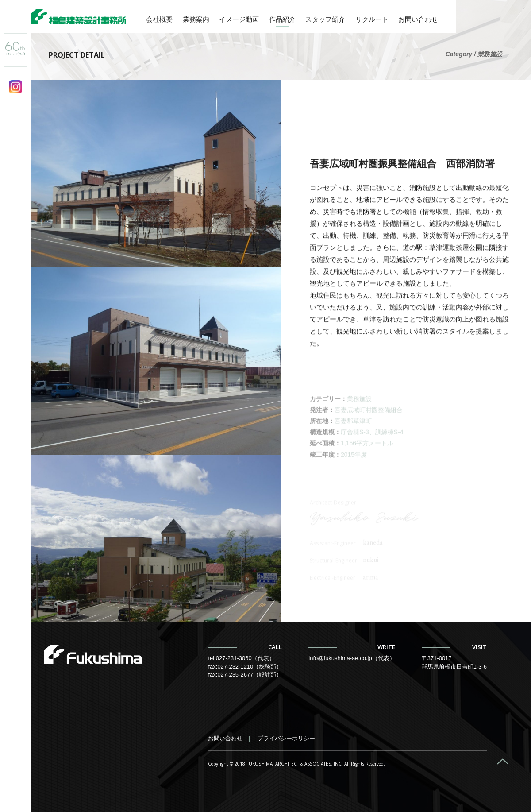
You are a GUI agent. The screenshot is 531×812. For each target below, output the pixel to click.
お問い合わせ (418, 19)
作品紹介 (282, 19)
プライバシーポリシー (286, 738)
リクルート (372, 19)
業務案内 (196, 19)
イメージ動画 (239, 19)
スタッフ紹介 (325, 19)
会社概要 (159, 19)
